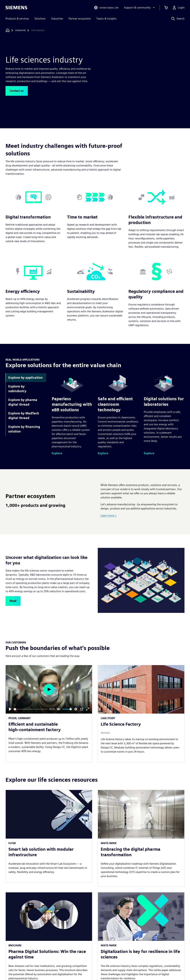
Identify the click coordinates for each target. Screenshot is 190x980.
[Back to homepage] (8, 30)
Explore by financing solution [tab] (24, 429)
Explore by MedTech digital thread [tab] (24, 416)
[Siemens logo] (16, 8)
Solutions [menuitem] (40, 19)
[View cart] (166, 8)
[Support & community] (140, 8)
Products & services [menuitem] (17, 19)
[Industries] (20, 30)
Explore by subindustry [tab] (17, 389)
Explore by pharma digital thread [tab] (23, 402)
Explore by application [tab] (26, 378)
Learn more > (109, 515)
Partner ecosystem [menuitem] (80, 19)
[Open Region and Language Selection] (106, 8)
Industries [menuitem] (57, 19)
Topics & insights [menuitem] (106, 19)
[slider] (31, 709)
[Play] (10, 709)
